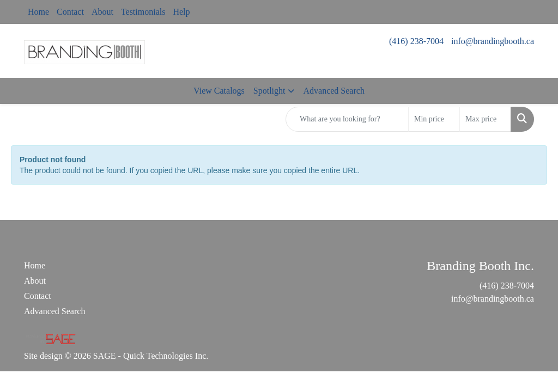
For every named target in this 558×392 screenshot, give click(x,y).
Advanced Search (333, 91)
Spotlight (269, 91)
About (102, 12)
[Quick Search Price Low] (434, 119)
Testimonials (143, 12)
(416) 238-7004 (416, 41)
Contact (70, 12)
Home (38, 12)
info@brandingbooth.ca (493, 41)
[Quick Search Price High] (485, 119)
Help (181, 12)
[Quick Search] (347, 119)
